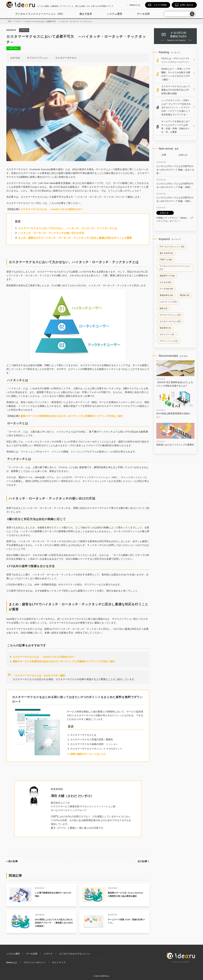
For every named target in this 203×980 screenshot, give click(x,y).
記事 (164, 155)
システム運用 (114, 14)
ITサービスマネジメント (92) (172, 247)
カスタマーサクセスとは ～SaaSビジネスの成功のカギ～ (52, 209)
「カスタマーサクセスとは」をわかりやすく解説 (39, 675)
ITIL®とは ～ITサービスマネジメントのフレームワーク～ (176, 60)
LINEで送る (13, 48)
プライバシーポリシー (34, 962)
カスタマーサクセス (66, 58)
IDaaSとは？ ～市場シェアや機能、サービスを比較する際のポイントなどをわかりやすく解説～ (176, 74)
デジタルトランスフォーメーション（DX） (40, 14)
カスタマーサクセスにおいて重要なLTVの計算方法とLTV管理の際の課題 (176, 90)
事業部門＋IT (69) (167, 276)
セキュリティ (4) (167, 334)
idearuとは (135, 5)
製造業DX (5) (165, 328)
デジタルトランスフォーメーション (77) (175, 268)
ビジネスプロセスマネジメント (75, 954)
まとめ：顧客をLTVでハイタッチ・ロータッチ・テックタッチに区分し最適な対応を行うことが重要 (75, 238)
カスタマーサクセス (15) (170, 321)
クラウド (24, 30)
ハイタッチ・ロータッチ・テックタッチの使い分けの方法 (51, 233)
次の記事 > (143, 861)
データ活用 (143, 14)
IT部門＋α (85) (166, 260)
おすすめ (15, 58)
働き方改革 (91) (166, 253)
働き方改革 (86, 14)
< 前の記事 (12, 861)
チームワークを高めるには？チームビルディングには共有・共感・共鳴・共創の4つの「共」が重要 (176, 127)
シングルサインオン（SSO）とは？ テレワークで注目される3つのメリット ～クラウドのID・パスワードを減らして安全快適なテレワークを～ (176, 107)
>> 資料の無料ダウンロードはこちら (87, 754)
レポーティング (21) (168, 302)
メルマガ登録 (160, 5)
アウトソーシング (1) (169, 341)
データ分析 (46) (166, 289)
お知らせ (183, 155)
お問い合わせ (187, 5)
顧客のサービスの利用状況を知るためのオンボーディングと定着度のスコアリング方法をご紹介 (72, 416)
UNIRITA (186, 962)
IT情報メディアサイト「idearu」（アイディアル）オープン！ (175, 217)
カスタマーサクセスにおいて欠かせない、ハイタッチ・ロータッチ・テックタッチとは (68, 228)
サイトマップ (59, 962)
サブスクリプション (38, 58)
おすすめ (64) (165, 282)
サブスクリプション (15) (170, 315)
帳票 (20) (164, 308)
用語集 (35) (185, 295)
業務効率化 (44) (166, 295)
